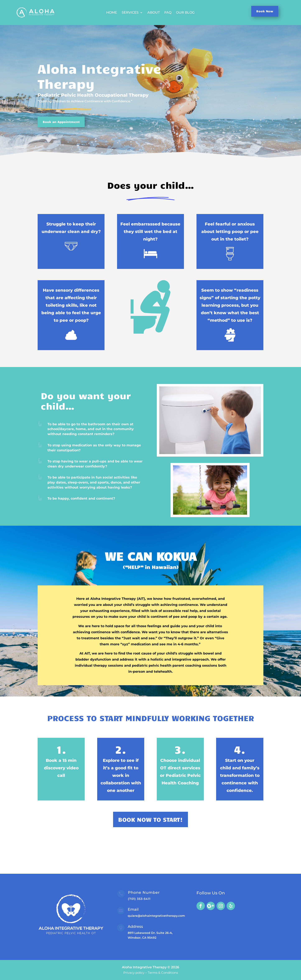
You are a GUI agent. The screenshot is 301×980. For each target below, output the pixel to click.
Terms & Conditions (163, 973)
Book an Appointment (61, 122)
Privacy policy (134, 973)
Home (112, 12)
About (154, 12)
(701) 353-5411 (139, 899)
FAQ (168, 12)
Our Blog (185, 12)
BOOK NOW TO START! (150, 819)
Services (130, 12)
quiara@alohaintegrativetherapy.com (156, 916)
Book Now (265, 11)
